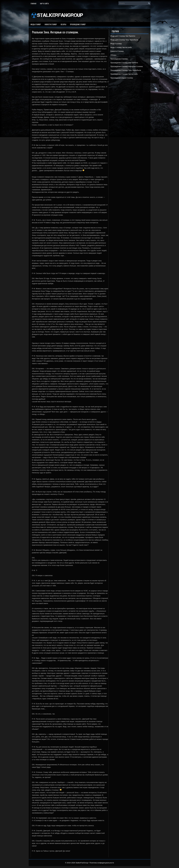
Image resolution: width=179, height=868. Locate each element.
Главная (33, 3)
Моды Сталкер (36, 24)
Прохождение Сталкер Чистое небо (124, 74)
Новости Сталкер (51, 24)
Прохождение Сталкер (78, 24)
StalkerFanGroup (82, 863)
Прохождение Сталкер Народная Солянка (127, 66)
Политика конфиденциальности (102, 863)
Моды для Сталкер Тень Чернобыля (124, 40)
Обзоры (63, 24)
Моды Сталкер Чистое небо (121, 47)
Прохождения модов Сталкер (122, 78)
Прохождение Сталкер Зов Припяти (124, 63)
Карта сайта (44, 3)
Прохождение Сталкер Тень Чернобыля (126, 70)
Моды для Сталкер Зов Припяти (123, 36)
